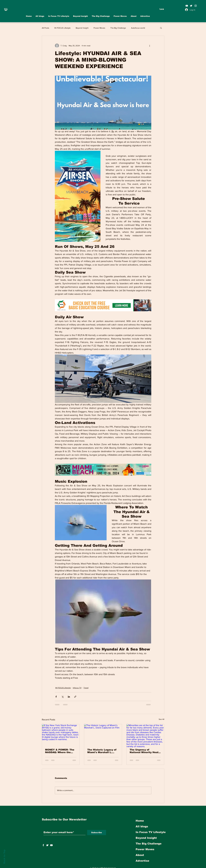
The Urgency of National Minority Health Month (145, 751)
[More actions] (150, 46)
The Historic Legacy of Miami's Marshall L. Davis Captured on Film (102, 751)
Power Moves (99, 28)
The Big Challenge (118, 28)
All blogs (142, 826)
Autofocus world (138, 28)
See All (162, 719)
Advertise (142, 861)
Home (140, 821)
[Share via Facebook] (56, 697)
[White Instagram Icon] (196, 6)
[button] (161, 28)
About (140, 855)
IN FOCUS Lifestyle (62, 28)
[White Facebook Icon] (43, 845)
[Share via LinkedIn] (69, 697)
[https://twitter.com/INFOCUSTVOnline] (47, 845)
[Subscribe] (97, 833)
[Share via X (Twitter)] (62, 697)
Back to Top (4, 857)
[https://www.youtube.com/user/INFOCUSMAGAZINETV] (51, 845)
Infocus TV (77, 688)
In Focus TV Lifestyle (151, 832)
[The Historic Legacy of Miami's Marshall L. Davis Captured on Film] (103, 735)
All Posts (45, 28)
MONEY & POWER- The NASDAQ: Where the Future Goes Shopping (60, 751)
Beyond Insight (82, 28)
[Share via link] (75, 697)
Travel (86, 688)
